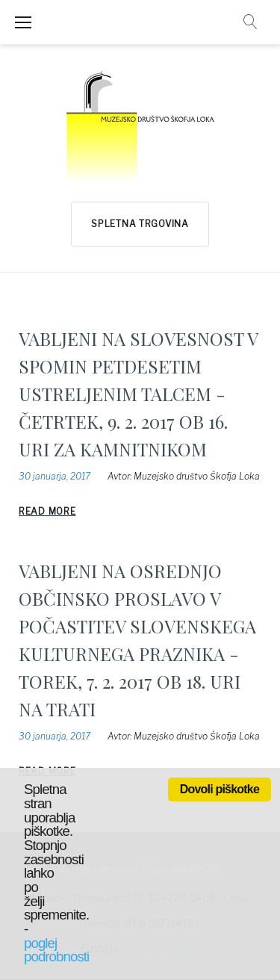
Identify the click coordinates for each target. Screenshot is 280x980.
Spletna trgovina (140, 224)
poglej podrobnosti (56, 950)
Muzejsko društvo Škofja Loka (197, 476)
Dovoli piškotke (220, 789)
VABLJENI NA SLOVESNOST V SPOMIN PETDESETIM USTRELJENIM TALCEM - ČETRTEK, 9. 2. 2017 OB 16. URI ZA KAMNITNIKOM (138, 394)
